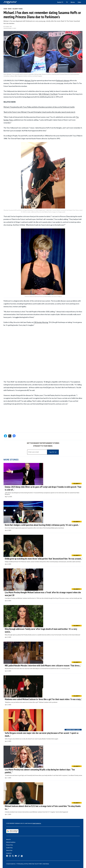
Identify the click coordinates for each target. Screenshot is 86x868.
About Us (8, 839)
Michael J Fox (29, 80)
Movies (73, 2)
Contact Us (9, 853)
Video (79, 2)
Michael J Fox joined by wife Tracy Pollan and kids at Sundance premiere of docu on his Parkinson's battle (39, 107)
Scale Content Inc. (37, 823)
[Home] (10, 2)
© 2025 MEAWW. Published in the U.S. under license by (19, 823)
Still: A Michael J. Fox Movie (48, 94)
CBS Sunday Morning (41, 322)
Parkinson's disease (63, 80)
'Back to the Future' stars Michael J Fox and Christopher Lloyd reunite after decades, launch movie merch (39, 112)
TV (67, 2)
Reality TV (60, 2)
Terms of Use (9, 850)
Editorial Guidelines (11, 842)
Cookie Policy (9, 848)
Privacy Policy (10, 845)
